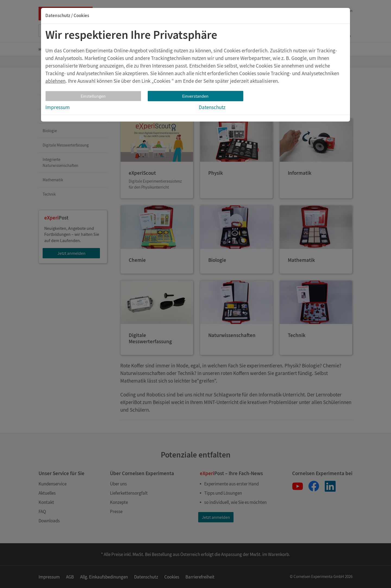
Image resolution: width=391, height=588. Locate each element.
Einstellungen (93, 96)
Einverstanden (195, 96)
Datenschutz (212, 107)
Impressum (58, 107)
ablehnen (55, 81)
